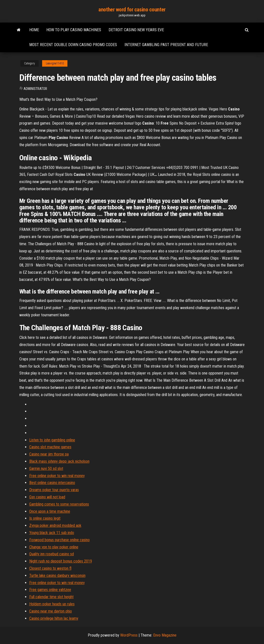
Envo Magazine (165, 635)
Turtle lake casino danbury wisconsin (57, 576)
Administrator (35, 89)
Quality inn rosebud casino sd (52, 554)
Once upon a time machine (50, 511)
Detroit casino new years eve (136, 30)
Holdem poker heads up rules (52, 604)
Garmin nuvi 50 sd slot (46, 469)
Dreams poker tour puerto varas (54, 490)
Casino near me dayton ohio (51, 611)
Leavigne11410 (55, 63)
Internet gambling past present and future (166, 45)
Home (34, 30)
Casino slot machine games (50, 447)
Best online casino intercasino (52, 483)
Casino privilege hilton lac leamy (54, 618)
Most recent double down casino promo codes (73, 45)
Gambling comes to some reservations (59, 504)
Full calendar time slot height (51, 597)
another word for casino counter (132, 10)
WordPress (129, 635)
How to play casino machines (74, 30)
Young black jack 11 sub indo (52, 533)
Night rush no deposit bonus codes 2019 (61, 561)
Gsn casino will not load (47, 497)
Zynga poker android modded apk (55, 525)
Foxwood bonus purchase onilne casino (59, 540)
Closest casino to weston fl (50, 568)
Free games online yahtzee (50, 590)
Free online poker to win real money (57, 476)
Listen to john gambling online (52, 440)
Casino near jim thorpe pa (49, 454)
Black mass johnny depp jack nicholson (59, 461)
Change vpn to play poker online (54, 547)
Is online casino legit (45, 518)
